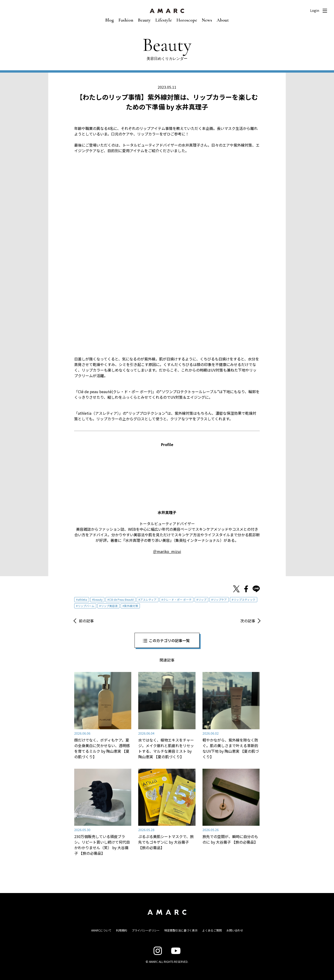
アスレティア (148, 599)
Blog (110, 20)
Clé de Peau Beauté (121, 599)
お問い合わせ (235, 930)
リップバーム (86, 606)
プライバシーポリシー (146, 930)
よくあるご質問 (212, 930)
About (223, 20)
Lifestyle (164, 20)
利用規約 (122, 930)
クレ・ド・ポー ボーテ (177, 599)
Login (315, 10)
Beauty (144, 20)
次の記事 (248, 621)
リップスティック (244, 599)
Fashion (126, 20)
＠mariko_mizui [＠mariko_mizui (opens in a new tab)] (167, 551)
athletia (82, 599)
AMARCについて (101, 930)
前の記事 (86, 621)
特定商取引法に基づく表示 (181, 930)
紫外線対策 (131, 606)
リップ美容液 (109, 606)
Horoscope (187, 20)
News (207, 20)
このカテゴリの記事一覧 (169, 640)
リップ (202, 599)
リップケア (220, 599)
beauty (98, 599)
